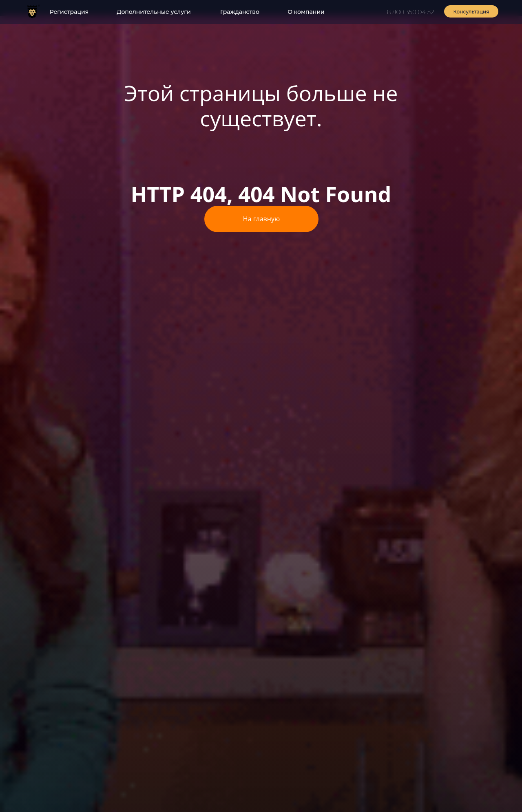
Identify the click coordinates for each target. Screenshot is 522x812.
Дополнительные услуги (154, 12)
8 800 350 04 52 (410, 12)
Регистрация (69, 12)
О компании (306, 12)
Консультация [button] (471, 12)
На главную (261, 219)
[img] (32, 11)
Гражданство (240, 12)
